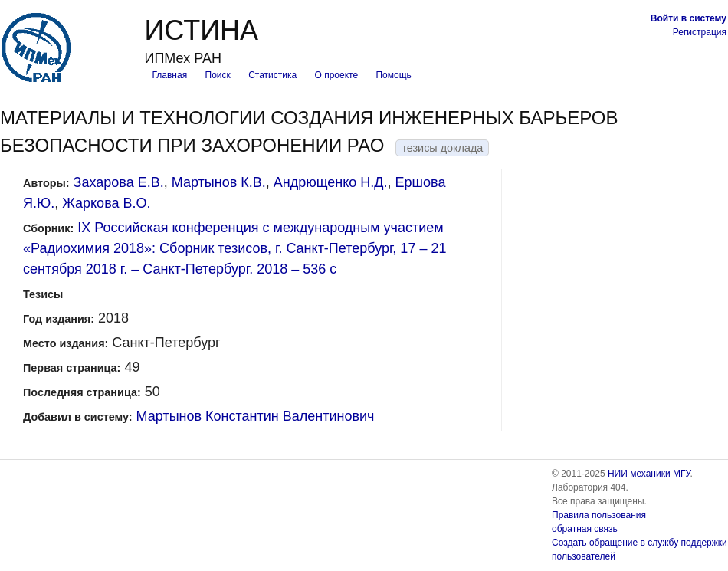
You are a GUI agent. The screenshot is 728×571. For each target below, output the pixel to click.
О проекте (337, 75)
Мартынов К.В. (219, 182)
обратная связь (585, 529)
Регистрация (700, 32)
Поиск (218, 75)
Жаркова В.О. (106, 203)
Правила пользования (599, 515)
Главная (169, 75)
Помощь (393, 75)
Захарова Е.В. (119, 182)
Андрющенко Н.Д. (331, 182)
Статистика (272, 75)
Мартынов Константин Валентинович (256, 416)
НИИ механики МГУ (649, 474)
